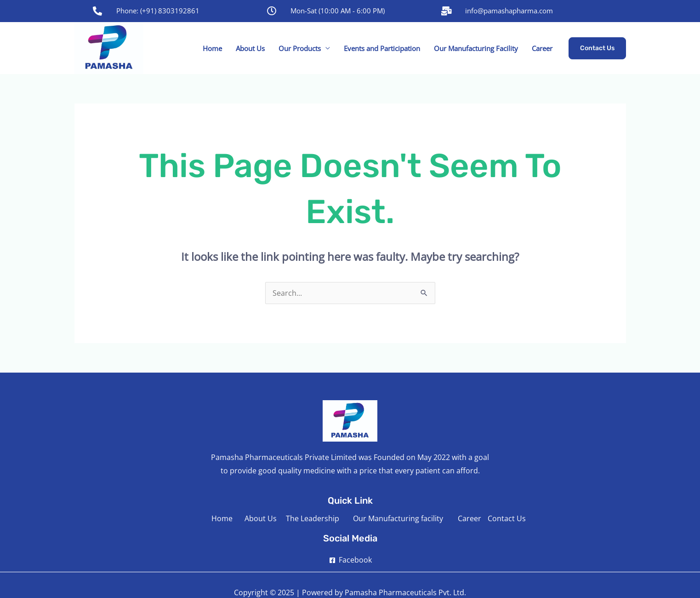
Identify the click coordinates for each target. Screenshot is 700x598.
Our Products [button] (300, 48)
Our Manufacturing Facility (476, 48)
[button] (597, 48)
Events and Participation (382, 48)
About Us (250, 48)
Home (212, 48)
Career (542, 48)
